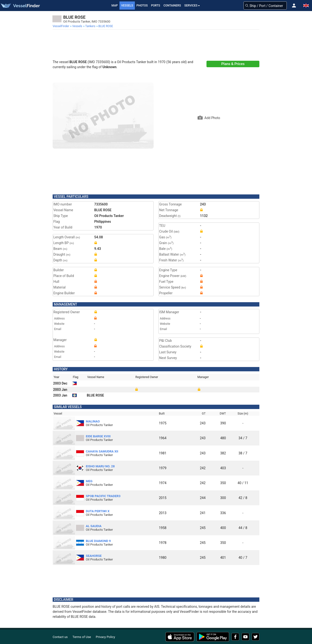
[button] (294, 6)
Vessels (127, 6)
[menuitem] (61, 26)
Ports (156, 6)
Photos (142, 6)
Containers (172, 6)
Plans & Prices (233, 64)
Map (115, 6)
